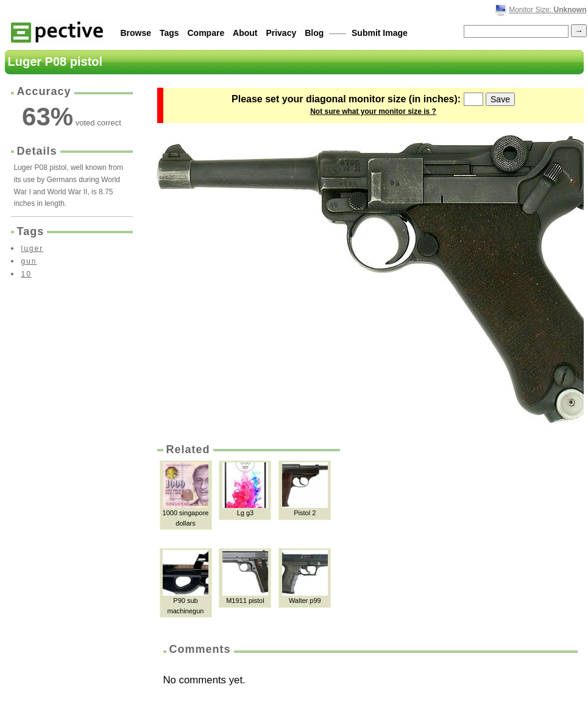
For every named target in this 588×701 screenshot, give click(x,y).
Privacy (281, 33)
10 (27, 274)
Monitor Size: (547, 10)
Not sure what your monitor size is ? (373, 111)
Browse (136, 33)
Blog (314, 33)
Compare (206, 33)
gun (29, 261)
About (245, 33)
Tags (169, 33)
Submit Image (380, 33)
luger (33, 248)
